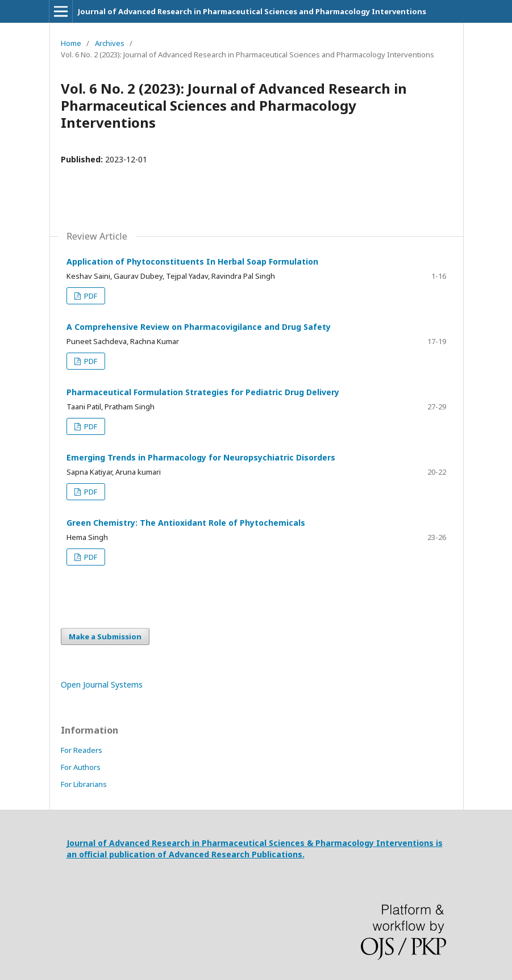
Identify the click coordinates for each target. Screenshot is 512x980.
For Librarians (84, 784)
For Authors (81, 767)
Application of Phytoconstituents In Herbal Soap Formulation (192, 261)
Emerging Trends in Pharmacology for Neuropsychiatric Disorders (201, 457)
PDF (90, 296)
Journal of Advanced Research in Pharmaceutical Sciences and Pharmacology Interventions (252, 11)
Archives (110, 43)
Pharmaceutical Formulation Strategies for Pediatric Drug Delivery (203, 392)
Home (71, 43)
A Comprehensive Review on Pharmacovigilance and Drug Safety (199, 327)
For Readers (82, 750)
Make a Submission (105, 636)
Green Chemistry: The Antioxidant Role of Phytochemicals (186, 523)
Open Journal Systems (102, 684)
